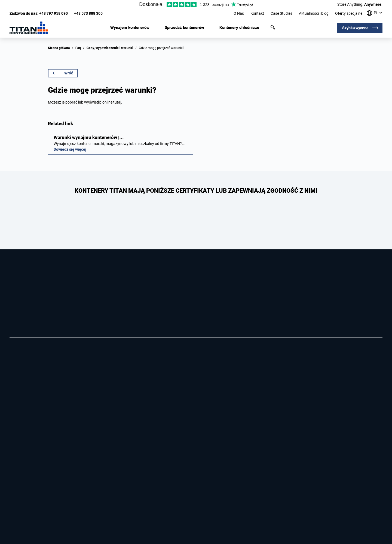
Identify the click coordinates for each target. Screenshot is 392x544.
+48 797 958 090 (39, 13)
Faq (78, 48)
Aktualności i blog (314, 13)
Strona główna (59, 48)
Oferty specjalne (349, 13)
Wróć (63, 73)
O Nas (239, 13)
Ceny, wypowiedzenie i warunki (110, 48)
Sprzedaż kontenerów (184, 28)
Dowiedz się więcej (70, 149)
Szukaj (273, 27)
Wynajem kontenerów (130, 28)
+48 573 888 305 (88, 13)
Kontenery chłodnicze (239, 28)
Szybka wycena (355, 28)
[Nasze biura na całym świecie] (375, 13)
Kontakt (257, 13)
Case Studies (281, 13)
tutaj (117, 102)
